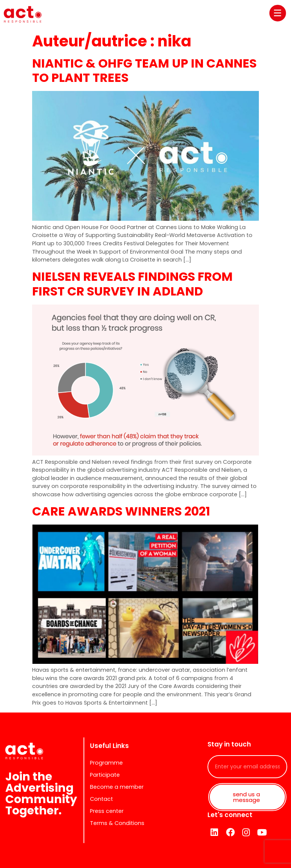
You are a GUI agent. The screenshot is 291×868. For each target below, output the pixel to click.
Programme (106, 763)
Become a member (117, 787)
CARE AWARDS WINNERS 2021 (121, 511)
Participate (105, 775)
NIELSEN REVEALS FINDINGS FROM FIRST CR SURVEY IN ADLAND (132, 284)
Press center (107, 811)
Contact (101, 799)
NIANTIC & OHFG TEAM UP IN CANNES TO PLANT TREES (144, 70)
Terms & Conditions (117, 823)
